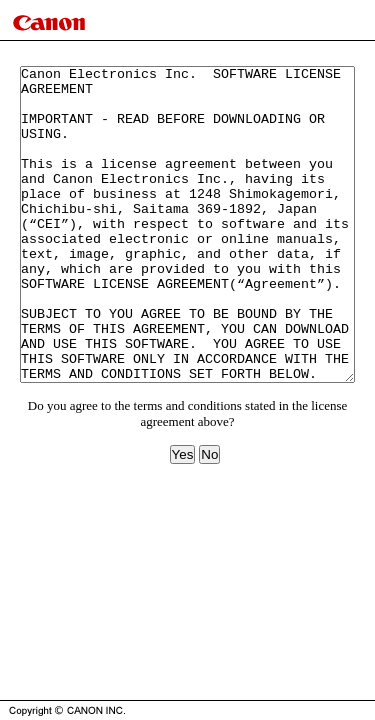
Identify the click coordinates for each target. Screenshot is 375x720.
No (209, 517)
